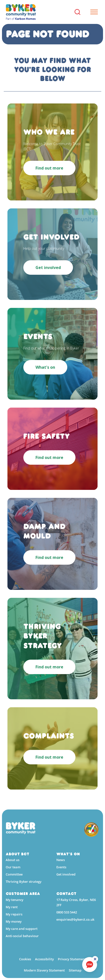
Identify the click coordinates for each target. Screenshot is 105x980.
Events (61, 867)
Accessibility (44, 959)
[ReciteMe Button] (95, 959)
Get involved (66, 874)
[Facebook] (59, 934)
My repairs (14, 914)
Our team (13, 867)
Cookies (25, 959)
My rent (12, 907)
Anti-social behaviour (22, 936)
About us (13, 860)
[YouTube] (77, 934)
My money (14, 921)
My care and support (22, 929)
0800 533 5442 (67, 912)
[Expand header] (92, 12)
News (61, 860)
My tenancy (15, 900)
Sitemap (75, 970)
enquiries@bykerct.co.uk (75, 919)
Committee (14, 874)
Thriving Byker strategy (24, 882)
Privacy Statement (72, 959)
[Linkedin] (68, 934)
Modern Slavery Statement (44, 970)
